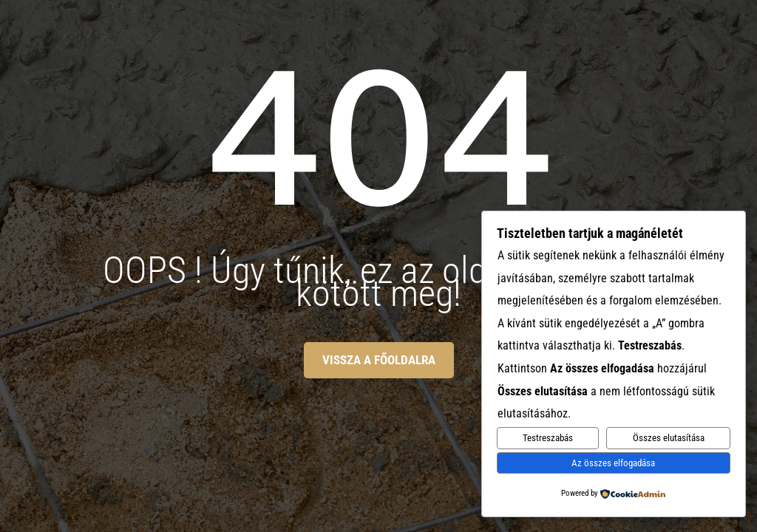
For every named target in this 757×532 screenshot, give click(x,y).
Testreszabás (548, 438)
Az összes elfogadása (613, 463)
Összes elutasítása (669, 438)
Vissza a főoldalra (379, 360)
